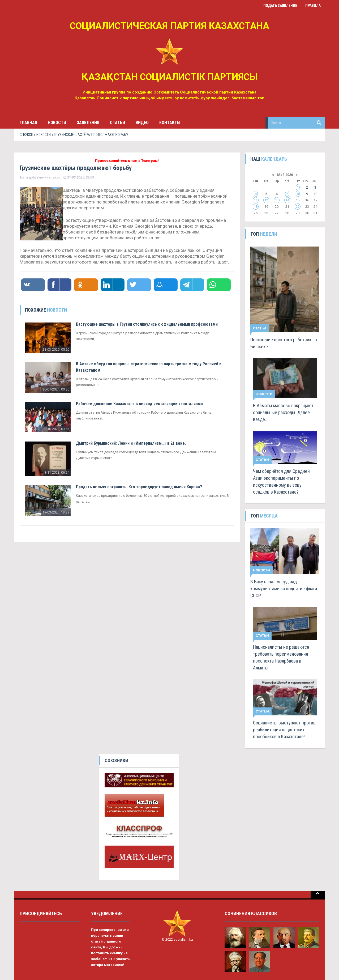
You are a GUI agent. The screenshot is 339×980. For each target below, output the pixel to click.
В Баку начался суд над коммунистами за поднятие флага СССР (284, 589)
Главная (28, 123)
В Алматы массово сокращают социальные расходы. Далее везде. (283, 412)
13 (277, 200)
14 (287, 200)
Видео (142, 123)
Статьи (117, 123)
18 (256, 207)
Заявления (88, 123)
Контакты (170, 123)
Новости (57, 123)
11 (256, 200)
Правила (313, 6)
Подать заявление (280, 6)
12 (266, 200)
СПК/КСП (26, 135)
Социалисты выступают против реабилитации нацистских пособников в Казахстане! (284, 730)
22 (298, 207)
